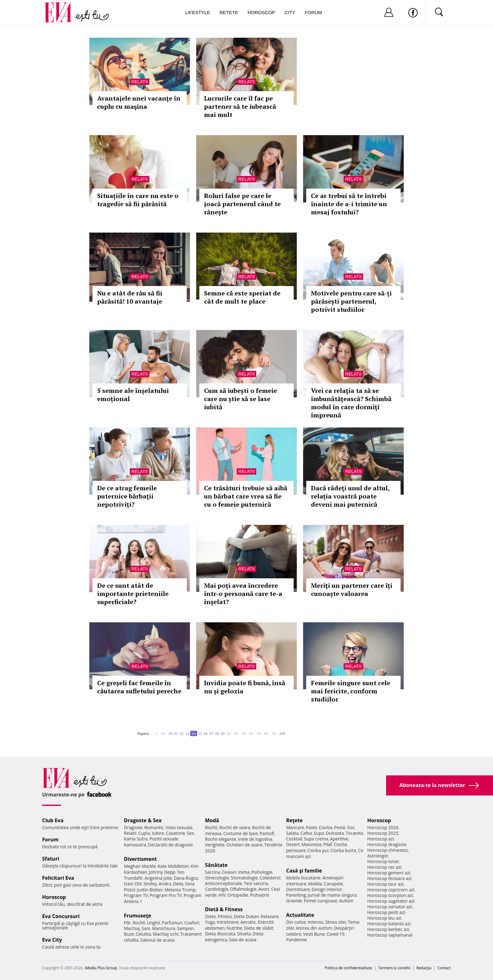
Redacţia (424, 968)
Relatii (140, 82)
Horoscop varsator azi (390, 907)
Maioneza (311, 844)
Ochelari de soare (244, 845)
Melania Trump (180, 890)
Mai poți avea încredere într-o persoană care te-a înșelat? (243, 594)
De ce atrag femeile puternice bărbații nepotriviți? (127, 496)
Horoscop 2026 (383, 827)
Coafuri (192, 923)
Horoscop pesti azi (386, 912)
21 (176, 733)
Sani (146, 928)
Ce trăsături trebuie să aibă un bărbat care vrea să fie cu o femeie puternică (246, 496)
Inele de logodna (255, 839)
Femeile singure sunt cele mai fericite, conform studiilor (351, 691)
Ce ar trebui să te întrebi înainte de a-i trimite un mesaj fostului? (349, 204)
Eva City (52, 940)
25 (200, 733)
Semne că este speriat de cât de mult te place (242, 297)
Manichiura (164, 928)
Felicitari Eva (58, 878)
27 (211, 733)
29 (223, 733)
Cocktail (294, 839)
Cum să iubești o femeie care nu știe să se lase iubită (241, 399)
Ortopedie (238, 895)
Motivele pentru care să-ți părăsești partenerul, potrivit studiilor (351, 301)
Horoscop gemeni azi (389, 873)
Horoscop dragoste (387, 844)
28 (217, 733)
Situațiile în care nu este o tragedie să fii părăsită (138, 200)
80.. (267, 733)
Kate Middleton (173, 866)
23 (187, 733)
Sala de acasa (243, 940)
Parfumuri (172, 923)
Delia (178, 884)
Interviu (316, 922)
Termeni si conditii (394, 968)
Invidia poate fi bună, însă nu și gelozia (245, 687)
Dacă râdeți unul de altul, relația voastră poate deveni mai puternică (350, 496)
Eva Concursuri (61, 916)
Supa (319, 833)
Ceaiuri (229, 872)
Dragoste (133, 827)
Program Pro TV (166, 895)
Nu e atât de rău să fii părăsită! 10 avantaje (130, 297)
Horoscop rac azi (384, 867)
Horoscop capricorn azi (391, 890)
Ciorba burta (343, 850)
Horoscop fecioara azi (389, 878)
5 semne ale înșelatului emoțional (133, 395)
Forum (313, 12)
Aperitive (339, 839)
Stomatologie (244, 878)
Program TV (136, 895)
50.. (244, 733)
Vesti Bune (314, 934)
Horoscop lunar (383, 861)
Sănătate (216, 865)
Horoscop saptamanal (390, 935)
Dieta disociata (220, 934)
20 (170, 733)
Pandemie (296, 940)
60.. (252, 733)
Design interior (327, 889)
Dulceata (335, 833)
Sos (351, 827)
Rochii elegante (221, 839)
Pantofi (267, 833)
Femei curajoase (320, 901)
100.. (283, 733)
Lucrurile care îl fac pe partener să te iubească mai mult (240, 106)
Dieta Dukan (246, 916)
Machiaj (132, 928)
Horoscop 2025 (383, 833)
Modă (212, 820)
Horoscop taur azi (385, 884)
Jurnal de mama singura (332, 895)
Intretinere (228, 922)
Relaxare (270, 916)
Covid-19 (336, 934)
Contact (444, 968)
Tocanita (354, 833)
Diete (210, 916)
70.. (259, 733)
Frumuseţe (138, 916)
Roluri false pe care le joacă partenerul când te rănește (242, 204)
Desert (293, 844)
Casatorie (175, 833)
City (290, 12)
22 (182, 733)
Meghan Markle (140, 866)
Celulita (144, 934)
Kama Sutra (136, 839)
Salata (292, 833)
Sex (191, 833)
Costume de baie (241, 833)
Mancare (295, 827)
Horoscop (261, 12)
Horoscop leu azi (384, 918)
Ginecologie (217, 878)
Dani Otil (133, 884)
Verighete (215, 845)
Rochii (139, 923)
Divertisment (140, 859)
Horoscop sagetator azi (391, 901)
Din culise (296, 922)
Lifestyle (198, 12)
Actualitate (300, 915)
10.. (164, 733)
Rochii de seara (235, 827)
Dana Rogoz (186, 878)
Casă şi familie (304, 871)
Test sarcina (256, 883)
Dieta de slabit (259, 928)
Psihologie (262, 872)
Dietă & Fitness (224, 909)
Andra (165, 884)
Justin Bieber (150, 890)
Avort (264, 889)
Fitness (225, 916)
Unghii (153, 923)
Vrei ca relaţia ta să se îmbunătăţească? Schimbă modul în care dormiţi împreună (351, 403)
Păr (127, 923)
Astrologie (378, 856)
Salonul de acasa (157, 940)
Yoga (210, 922)
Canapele (333, 884)
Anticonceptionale (224, 883)
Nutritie (234, 928)
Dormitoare (298, 889)
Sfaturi (51, 859)
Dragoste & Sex (143, 820)
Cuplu (144, 833)
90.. (274, 733)
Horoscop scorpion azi (390, 895)
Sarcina (213, 872)
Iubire (158, 833)
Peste (340, 827)
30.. (229, 733)
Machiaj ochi (166, 934)
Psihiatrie (260, 895)
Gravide (294, 901)
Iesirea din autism (314, 928)
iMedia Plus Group (101, 968)
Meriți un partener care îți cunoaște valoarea (352, 589)
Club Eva (53, 820)
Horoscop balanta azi (389, 924)
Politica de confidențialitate (349, 968)
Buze (129, 934)
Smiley (150, 884)
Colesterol (270, 878)
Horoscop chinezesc (388, 850)
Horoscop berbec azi (388, 929)
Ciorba (326, 827)
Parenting (296, 895)
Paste (312, 827)
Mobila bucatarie (303, 878)
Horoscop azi (381, 839)
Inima (244, 872)
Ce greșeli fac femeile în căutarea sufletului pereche (139, 687)
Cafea (306, 833)
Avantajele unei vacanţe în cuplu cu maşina (139, 102)
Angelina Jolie (158, 878)
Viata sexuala (179, 827)
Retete (229, 12)
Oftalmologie (243, 889)
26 (206, 733)
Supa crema (316, 839)
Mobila (315, 884)
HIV (222, 895)
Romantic (154, 827)
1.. (157, 733)
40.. (237, 733)
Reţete (294, 820)
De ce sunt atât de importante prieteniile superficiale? (133, 594)
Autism (346, 901)
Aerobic (248, 922)
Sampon (186, 928)
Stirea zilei (335, 922)
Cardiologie (217, 889)
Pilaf (328, 844)
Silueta (244, 934)
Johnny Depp (162, 872)
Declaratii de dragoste (171, 845)
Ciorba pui (318, 850)
